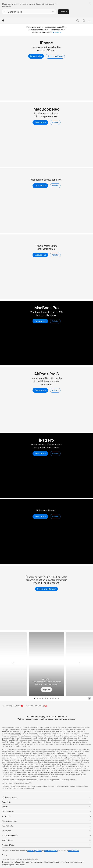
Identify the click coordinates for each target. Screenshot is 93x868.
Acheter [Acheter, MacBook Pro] (55, 321)
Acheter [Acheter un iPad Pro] (55, 454)
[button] (29, 12)
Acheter (57, 32)
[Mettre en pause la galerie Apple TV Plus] (89, 698)
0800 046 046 (74, 851)
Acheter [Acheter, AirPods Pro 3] (55, 390)
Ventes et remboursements (72, 862)
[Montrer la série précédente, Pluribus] (13, 664)
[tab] (35, 698)
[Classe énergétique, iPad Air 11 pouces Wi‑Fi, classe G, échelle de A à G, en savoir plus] (46, 706)
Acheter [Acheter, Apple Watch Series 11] (55, 255)
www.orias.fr (16, 734)
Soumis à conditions (9, 740)
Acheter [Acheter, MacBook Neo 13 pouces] (55, 122)
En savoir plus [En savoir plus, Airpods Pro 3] (40, 390)
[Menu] (90, 21)
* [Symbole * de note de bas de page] (52, 32)
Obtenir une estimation (46, 589)
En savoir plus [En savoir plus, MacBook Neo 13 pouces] (40, 122)
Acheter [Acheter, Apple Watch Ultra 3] (55, 517)
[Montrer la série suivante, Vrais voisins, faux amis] (80, 664)
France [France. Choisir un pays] (5, 855)
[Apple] (3, 21)
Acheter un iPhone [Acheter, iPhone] (55, 56)
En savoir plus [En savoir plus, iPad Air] (40, 186)
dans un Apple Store (35, 851)
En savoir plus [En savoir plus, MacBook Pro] (40, 321)
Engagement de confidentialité (13, 862)
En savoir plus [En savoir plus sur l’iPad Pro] (40, 454)
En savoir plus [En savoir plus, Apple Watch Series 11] (40, 255)
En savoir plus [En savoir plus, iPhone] (36, 56)
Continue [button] (63, 12)
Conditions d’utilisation (52, 862)
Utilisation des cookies (34, 862)
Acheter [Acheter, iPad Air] (55, 186)
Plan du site (20, 865)
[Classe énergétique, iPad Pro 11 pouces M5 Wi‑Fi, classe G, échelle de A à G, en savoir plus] (22, 706)
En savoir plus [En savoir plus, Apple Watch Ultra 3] (40, 517)
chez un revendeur (51, 851)
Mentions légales (8, 865)
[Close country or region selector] (90, 3)
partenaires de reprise (49, 758)
